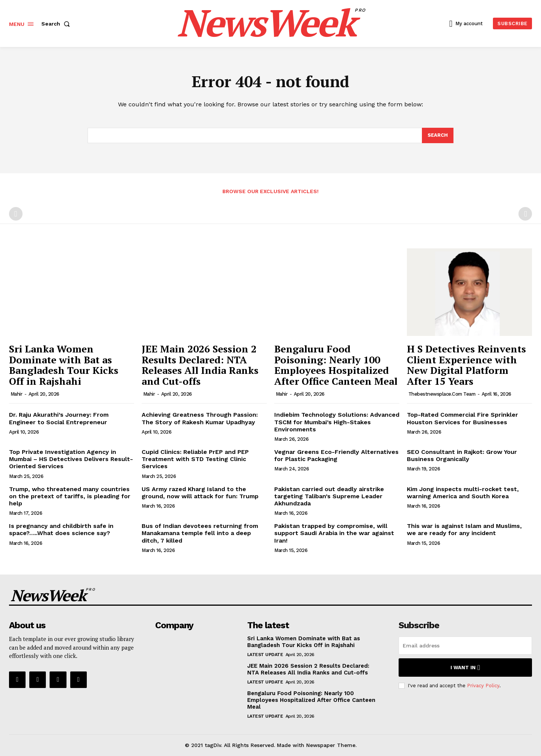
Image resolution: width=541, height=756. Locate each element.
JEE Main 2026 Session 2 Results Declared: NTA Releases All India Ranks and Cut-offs (200, 365)
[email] (465, 646)
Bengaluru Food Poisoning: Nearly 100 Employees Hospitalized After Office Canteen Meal (336, 365)
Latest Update (265, 655)
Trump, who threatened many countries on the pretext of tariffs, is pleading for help (70, 496)
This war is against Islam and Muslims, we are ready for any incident (464, 530)
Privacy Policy (483, 686)
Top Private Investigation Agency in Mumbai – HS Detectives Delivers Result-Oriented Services (71, 459)
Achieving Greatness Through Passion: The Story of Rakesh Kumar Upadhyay (200, 419)
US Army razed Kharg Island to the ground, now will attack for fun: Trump (200, 493)
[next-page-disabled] (525, 214)
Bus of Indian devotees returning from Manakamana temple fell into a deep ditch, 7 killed (200, 533)
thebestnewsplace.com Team (442, 394)
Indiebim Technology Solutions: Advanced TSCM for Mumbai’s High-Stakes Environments (337, 422)
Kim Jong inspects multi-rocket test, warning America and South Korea (463, 493)
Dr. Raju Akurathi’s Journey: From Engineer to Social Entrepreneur (59, 419)
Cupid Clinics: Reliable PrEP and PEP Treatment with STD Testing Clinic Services (195, 459)
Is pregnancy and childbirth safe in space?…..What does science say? (61, 530)
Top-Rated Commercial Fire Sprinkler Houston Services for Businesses (462, 419)
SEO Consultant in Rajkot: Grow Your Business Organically (462, 456)
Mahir (17, 394)
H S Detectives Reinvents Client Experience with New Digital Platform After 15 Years (466, 365)
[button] (57, 24)
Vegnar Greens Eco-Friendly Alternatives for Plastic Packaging (336, 456)
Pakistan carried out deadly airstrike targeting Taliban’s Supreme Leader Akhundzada (329, 496)
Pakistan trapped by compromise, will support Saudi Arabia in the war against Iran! (334, 533)
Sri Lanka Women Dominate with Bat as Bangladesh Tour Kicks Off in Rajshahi (64, 365)
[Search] (438, 136)
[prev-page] (16, 214)
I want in (465, 668)
